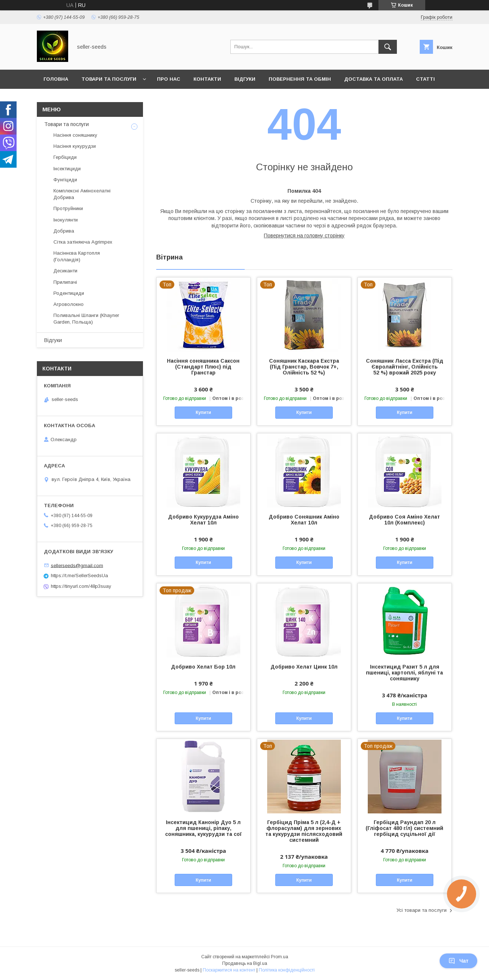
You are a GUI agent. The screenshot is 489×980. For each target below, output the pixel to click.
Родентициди (69, 293)
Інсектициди (67, 169)
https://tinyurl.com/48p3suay (81, 586)
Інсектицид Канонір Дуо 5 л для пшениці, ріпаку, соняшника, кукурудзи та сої (203, 828)
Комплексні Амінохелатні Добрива (82, 194)
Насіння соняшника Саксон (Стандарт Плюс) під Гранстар (203, 367)
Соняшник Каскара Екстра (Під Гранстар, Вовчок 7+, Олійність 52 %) (304, 367)
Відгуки (245, 79)
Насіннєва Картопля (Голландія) (77, 256)
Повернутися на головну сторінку (304, 236)
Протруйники (68, 208)
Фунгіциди (65, 180)
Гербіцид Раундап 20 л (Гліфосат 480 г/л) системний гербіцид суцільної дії (404, 828)
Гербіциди (65, 157)
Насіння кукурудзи (75, 146)
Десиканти (65, 271)
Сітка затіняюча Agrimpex (83, 242)
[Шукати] (388, 47)
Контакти (207, 79)
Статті (425, 79)
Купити (203, 412)
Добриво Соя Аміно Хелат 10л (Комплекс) (404, 520)
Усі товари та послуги (422, 910)
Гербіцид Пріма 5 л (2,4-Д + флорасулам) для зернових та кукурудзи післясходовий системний (304, 831)
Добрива (64, 231)
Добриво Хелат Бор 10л (203, 667)
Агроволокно (69, 304)
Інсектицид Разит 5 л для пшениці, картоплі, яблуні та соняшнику (404, 673)
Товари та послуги (109, 79)
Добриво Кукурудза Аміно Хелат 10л (203, 520)
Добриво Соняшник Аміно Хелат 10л (304, 520)
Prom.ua (280, 957)
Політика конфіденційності (287, 970)
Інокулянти (66, 220)
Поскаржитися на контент (229, 970)
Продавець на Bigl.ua (245, 963)
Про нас (169, 79)
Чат (458, 961)
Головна (56, 79)
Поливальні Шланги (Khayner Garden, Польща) (86, 319)
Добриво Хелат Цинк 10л (304, 667)
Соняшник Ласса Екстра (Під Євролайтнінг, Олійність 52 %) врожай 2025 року (405, 367)
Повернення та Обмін (300, 79)
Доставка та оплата (373, 79)
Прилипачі (65, 282)
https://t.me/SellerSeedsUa (79, 576)
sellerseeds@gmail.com (77, 565)
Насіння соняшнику (75, 135)
